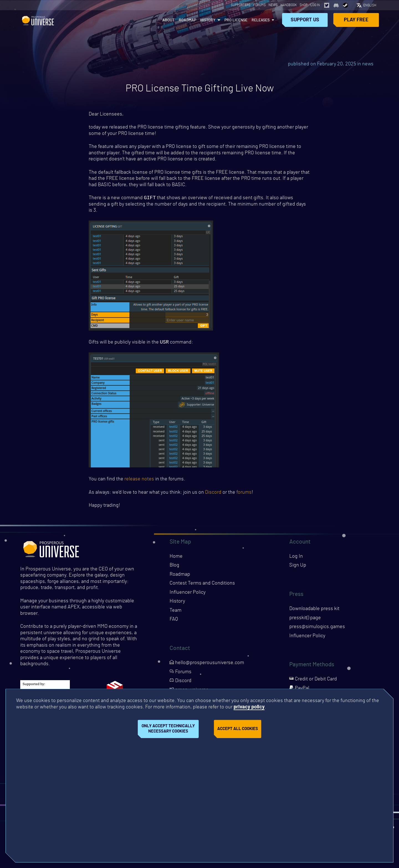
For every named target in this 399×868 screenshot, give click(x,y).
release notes (139, 480)
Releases (261, 20)
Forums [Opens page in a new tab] (259, 5)
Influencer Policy (188, 593)
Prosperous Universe (38, 20)
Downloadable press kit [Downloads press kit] (314, 610)
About (168, 20)
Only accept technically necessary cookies (168, 729)
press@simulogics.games (317, 628)
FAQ (174, 620)
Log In (315, 5)
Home (176, 557)
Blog (174, 566)
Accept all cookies (238, 729)
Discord (213, 493)
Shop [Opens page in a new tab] (304, 5)
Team (176, 611)
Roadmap (187, 20)
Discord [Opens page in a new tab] (181, 682)
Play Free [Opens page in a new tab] (356, 20)
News (273, 5)
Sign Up (298, 566)
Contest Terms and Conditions (202, 584)
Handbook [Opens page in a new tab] (289, 5)
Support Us (305, 20)
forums (244, 493)
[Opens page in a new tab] (327, 5)
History (208, 20)
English (370, 5)
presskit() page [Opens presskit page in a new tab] (305, 619)
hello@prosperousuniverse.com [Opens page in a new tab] (207, 664)
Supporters (241, 5)
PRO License (236, 20)
